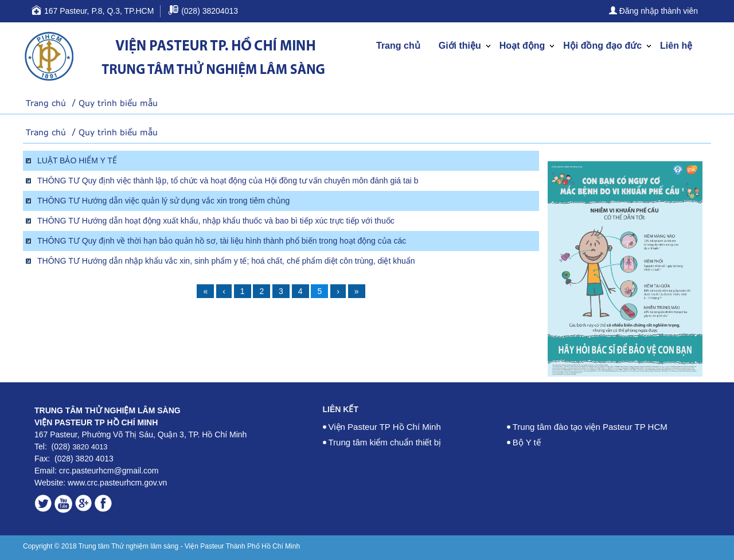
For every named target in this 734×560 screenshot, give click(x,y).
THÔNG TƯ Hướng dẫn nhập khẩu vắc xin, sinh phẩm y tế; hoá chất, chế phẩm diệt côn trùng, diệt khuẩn (226, 261)
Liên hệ (676, 46)
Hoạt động (522, 46)
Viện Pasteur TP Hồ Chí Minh (385, 427)
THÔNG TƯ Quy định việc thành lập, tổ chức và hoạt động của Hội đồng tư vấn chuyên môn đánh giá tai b (228, 181)
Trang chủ (398, 46)
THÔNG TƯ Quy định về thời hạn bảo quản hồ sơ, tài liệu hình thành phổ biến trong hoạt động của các (222, 241)
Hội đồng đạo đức (602, 46)
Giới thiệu (460, 46)
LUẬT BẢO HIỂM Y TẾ (77, 160)
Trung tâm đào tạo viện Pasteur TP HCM (590, 427)
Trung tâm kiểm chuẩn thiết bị (385, 442)
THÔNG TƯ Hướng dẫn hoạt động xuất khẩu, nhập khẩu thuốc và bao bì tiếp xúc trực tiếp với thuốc (216, 221)
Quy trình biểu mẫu (118, 103)
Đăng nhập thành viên (653, 11)
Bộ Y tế (527, 442)
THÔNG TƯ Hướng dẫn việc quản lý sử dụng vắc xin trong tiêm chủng (163, 201)
